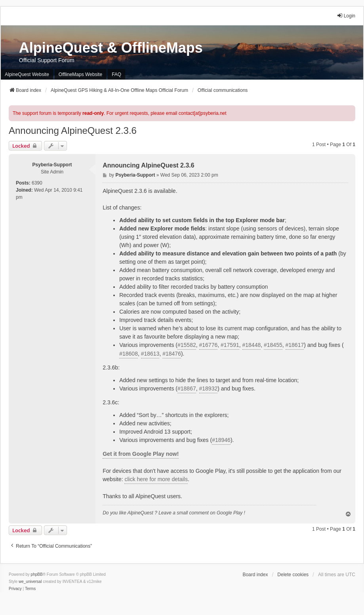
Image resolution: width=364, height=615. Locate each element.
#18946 (221, 440)
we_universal (30, 582)
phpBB (37, 574)
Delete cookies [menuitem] (293, 575)
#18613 (150, 354)
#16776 (209, 345)
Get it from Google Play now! (141, 454)
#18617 (295, 345)
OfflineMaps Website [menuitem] (80, 74)
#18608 (129, 354)
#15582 (187, 345)
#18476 (172, 354)
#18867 (187, 388)
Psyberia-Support (52, 165)
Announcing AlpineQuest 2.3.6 (73, 130)
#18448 (252, 345)
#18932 (209, 388)
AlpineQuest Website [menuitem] (27, 74)
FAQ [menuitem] (116, 74)
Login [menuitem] (346, 16)
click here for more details (156, 479)
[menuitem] (15, 589)
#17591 (230, 345)
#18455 (273, 345)
